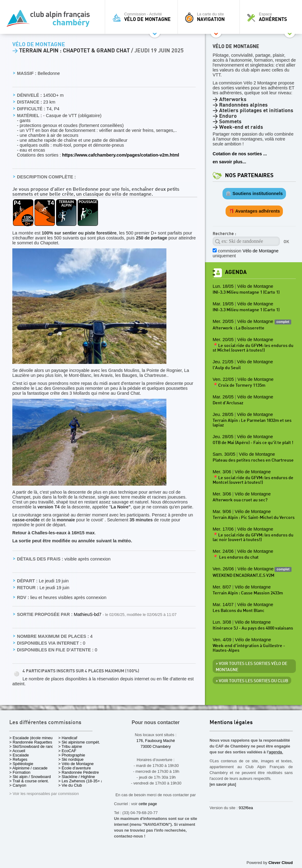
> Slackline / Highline (77, 777)
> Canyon (18, 785)
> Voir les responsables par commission (44, 794)
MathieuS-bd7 (88, 614)
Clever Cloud (281, 863)
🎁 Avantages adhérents (254, 211)
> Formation (20, 772)
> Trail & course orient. (29, 781)
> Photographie (72, 755)
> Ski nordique (71, 759)
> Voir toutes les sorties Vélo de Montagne (251, 667)
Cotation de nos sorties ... (240, 154)
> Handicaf (68, 738)
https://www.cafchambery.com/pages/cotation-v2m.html (120, 155)
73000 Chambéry (156, 746)
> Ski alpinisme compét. (79, 742)
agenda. (276, 752)
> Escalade (19, 755)
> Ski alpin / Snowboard (30, 777)
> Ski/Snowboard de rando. (33, 746)
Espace (272, 17)
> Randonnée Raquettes (31, 742)
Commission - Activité (143, 17)
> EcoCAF (67, 751)
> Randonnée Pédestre (79, 772)
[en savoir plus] (223, 784)
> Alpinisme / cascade (28, 768)
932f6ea (246, 808)
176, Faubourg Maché (155, 741)
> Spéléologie (21, 764)
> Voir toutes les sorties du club (252, 681)
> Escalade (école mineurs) (33, 738)
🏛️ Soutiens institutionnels (254, 194)
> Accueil (17, 751)
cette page (148, 804)
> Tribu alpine (70, 746)
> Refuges (18, 759)
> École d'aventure (75, 768)
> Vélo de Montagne (76, 764)
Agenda (236, 272)
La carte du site (210, 17)
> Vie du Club (70, 785)
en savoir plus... (229, 162)
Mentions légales (231, 723)
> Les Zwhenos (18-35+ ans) (84, 781)
